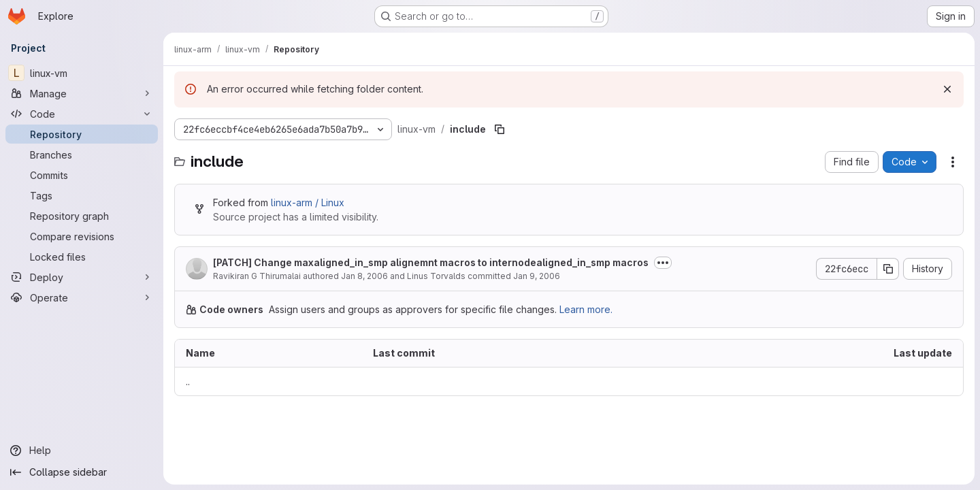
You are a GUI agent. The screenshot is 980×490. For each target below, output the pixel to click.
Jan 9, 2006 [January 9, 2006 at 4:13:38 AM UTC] (537, 276)
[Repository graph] (82, 216)
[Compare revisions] (82, 236)
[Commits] (82, 175)
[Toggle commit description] (663, 263)
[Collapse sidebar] (82, 472)
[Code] (82, 114)
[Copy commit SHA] (888, 269)
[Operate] (82, 297)
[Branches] (82, 154)
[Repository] (82, 134)
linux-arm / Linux (308, 202)
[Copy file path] (500, 129)
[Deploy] (82, 277)
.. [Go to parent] (188, 381)
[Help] (82, 451)
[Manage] (82, 93)
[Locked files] (82, 257)
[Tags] (82, 195)
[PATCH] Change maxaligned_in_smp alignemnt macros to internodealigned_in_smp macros (431, 262)
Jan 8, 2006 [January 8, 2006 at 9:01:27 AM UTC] (364, 276)
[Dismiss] (947, 89)
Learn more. (586, 309)
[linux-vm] (82, 73)
